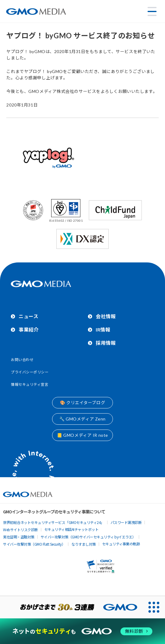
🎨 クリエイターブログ (82, 403)
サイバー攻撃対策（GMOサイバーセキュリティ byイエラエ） (88, 537)
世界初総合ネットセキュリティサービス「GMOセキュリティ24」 (54, 522)
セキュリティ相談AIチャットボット (72, 529)
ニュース (28, 316)
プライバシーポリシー (30, 372)
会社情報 (106, 316)
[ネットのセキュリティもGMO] (82, 631)
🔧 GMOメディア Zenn (82, 419)
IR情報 (103, 330)
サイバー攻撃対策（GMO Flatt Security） (34, 544)
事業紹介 (29, 330)
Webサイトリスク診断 (20, 530)
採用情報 (106, 343)
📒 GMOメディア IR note (82, 435)
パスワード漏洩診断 (126, 522)
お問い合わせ (22, 360)
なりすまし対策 (84, 544)
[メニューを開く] (152, 11)
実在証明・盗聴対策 (19, 537)
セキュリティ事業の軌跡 (121, 544)
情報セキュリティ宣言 (30, 384)
